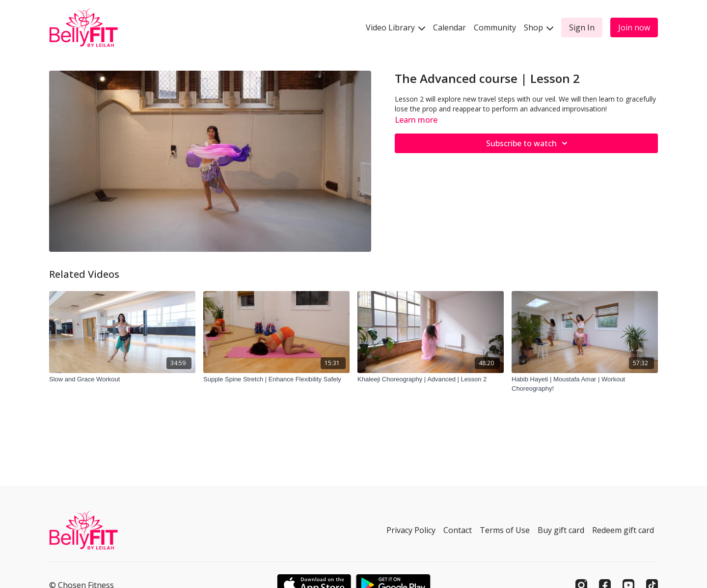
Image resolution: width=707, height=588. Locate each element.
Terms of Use (505, 530)
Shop (539, 27)
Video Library (395, 27)
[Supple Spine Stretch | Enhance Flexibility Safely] (276, 379)
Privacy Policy (411, 530)
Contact (458, 530)
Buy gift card (561, 530)
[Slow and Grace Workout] (122, 379)
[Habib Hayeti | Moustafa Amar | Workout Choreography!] (585, 384)
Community (495, 27)
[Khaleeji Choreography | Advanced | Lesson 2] (431, 379)
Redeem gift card (623, 530)
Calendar (449, 27)
